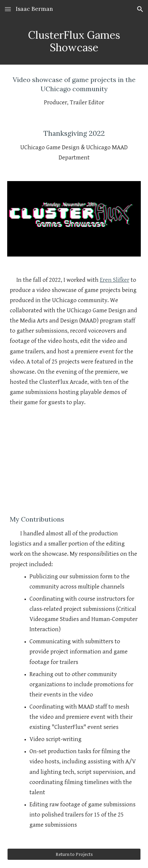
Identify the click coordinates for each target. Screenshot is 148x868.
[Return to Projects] (74, 854)
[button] (8, 9)
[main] (74, 41)
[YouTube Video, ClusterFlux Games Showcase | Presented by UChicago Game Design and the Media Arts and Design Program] (74, 461)
